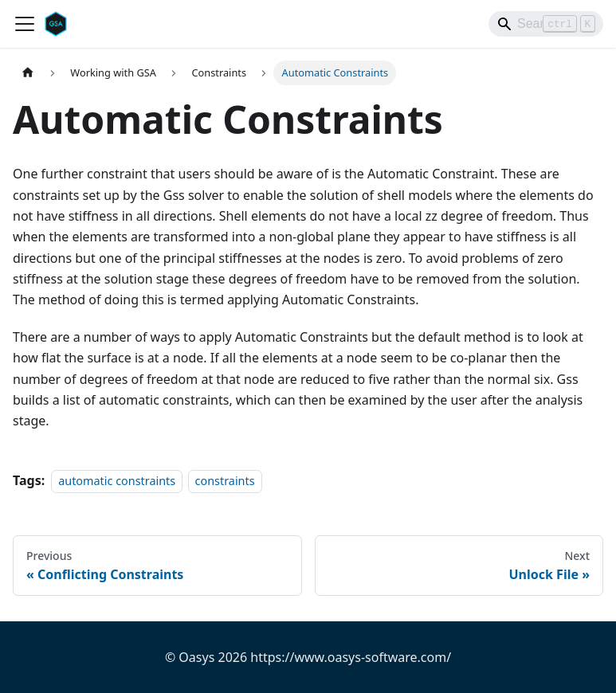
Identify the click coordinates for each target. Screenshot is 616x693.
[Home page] (28, 73)
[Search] (546, 24)
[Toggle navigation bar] (25, 24)
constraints (225, 481)
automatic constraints (117, 481)
